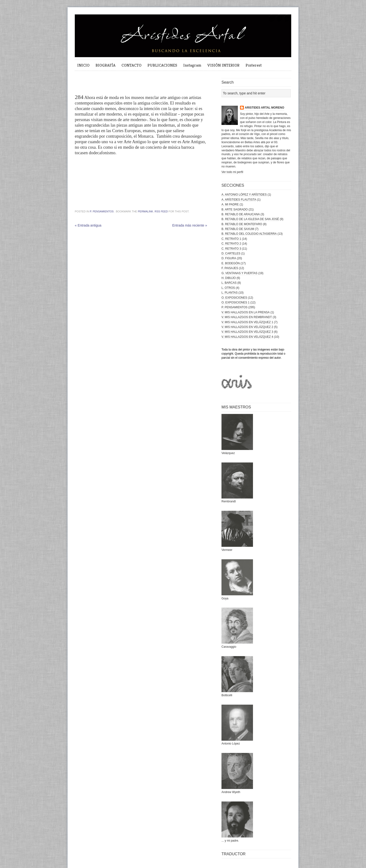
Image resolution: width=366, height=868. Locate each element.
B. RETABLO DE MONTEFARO (242, 224)
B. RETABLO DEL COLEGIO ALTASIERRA (249, 234)
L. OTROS (228, 288)
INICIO (83, 65)
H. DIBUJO (229, 278)
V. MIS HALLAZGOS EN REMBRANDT (247, 317)
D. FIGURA (229, 258)
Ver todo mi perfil (232, 172)
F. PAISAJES (230, 268)
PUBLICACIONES (162, 65)
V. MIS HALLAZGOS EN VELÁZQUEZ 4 (247, 337)
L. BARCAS (229, 283)
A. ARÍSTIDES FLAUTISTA (239, 200)
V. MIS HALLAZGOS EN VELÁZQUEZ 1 (247, 322)
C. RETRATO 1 (231, 239)
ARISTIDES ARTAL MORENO (265, 108)
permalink (145, 211)
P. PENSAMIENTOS (102, 211)
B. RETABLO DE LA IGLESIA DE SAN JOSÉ (250, 219)
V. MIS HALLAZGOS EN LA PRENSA (246, 312)
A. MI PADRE (230, 204)
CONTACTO (131, 65)
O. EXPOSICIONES (234, 298)
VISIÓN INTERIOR (223, 65)
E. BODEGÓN (231, 263)
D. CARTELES (231, 253)
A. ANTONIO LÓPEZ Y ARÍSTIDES (244, 195)
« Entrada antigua (88, 225)
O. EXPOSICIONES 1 (236, 302)
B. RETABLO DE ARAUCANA (241, 214)
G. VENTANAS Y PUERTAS (240, 273)
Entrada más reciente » (190, 225)
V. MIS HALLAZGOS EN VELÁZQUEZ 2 (247, 327)
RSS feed (161, 211)
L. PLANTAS (230, 293)
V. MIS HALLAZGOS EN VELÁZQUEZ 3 (247, 332)
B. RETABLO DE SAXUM (238, 229)
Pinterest (254, 65)
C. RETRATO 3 (231, 249)
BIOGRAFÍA (105, 65)
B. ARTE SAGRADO (235, 209)
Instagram (192, 65)
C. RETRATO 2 (231, 244)
